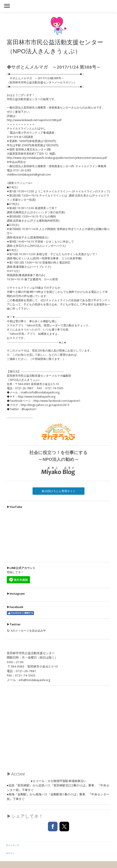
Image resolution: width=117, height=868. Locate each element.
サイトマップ (12, 845)
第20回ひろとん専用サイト (58, 491)
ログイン (10, 853)
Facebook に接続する (20, 613)
